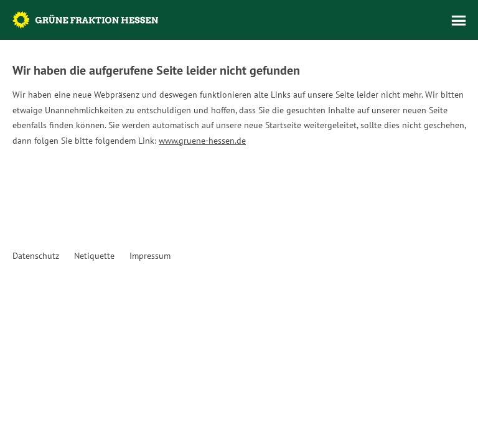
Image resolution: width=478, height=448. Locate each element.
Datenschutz (36, 256)
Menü (459, 21)
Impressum (150, 256)
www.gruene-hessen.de (202, 141)
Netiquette (94, 256)
